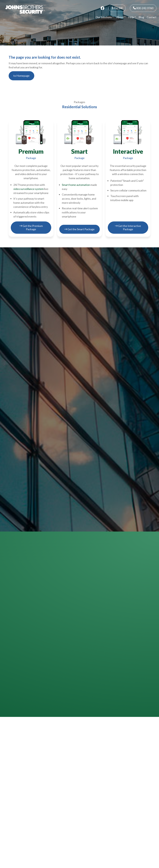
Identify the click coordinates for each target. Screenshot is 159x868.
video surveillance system (28, 189)
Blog (141, 17)
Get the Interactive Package (128, 227)
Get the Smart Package (79, 229)
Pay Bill (117, 8)
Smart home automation (76, 185)
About (121, 17)
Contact (152, 17)
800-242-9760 (143, 8)
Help (132, 17)
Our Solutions (105, 17)
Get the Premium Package (31, 227)
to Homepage (21, 76)
